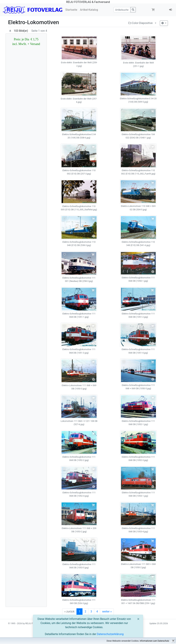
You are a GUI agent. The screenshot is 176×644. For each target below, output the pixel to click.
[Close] (138, 619)
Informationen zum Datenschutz (154, 641)
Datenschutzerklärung (110, 634)
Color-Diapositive (141, 23)
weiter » (107, 612)
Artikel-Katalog (89, 10)
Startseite (71, 10)
